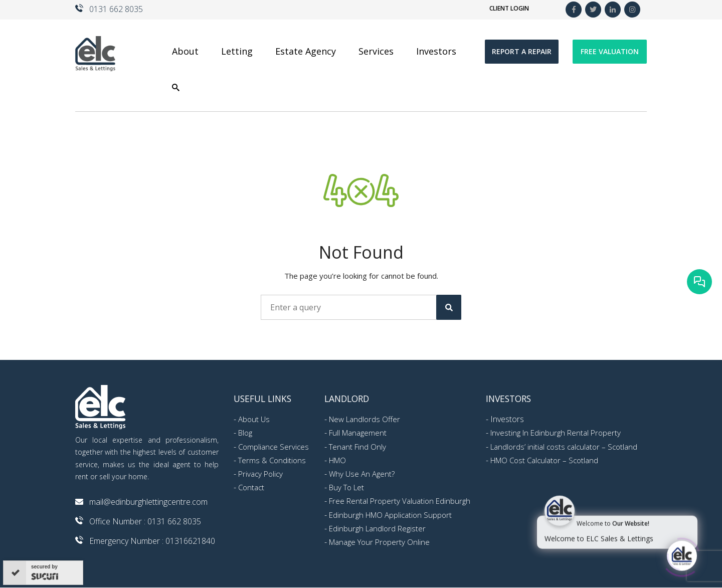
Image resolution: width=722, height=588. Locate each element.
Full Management (358, 433)
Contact (251, 487)
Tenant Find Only (357, 447)
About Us (254, 419)
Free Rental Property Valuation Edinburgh (400, 501)
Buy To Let (346, 487)
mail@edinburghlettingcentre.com (148, 502)
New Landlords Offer (365, 419)
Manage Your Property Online (379, 542)
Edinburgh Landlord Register (377, 528)
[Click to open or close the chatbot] (682, 555)
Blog (245, 433)
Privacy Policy (260, 474)
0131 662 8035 (116, 9)
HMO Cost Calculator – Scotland (544, 460)
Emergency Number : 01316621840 (152, 541)
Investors (507, 419)
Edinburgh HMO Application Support (390, 515)
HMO (337, 460)
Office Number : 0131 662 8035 (145, 521)
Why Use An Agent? (362, 474)
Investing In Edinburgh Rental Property (556, 433)
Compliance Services (274, 447)
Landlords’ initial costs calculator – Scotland (564, 447)
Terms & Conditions (272, 460)
